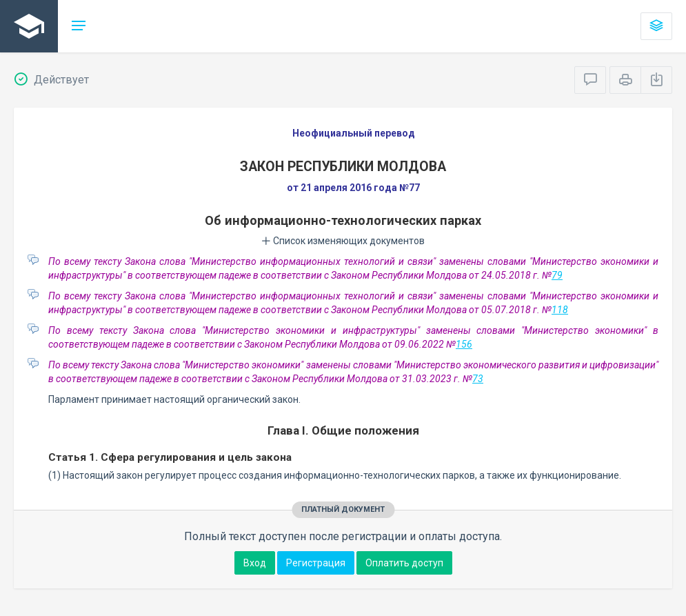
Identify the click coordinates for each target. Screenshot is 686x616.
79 (557, 275)
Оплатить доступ (404, 563)
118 (560, 310)
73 (478, 379)
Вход (255, 563)
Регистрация (316, 563)
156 (464, 344)
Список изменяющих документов (343, 241)
